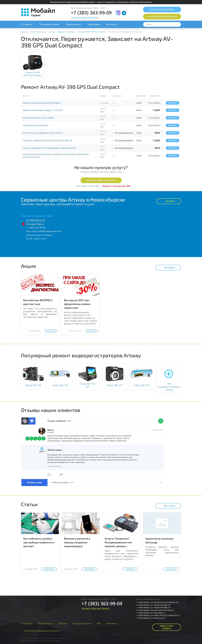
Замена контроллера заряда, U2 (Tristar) (43, 110)
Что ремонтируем (49, 24)
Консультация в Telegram (39, 235)
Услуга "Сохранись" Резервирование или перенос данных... (118, 542)
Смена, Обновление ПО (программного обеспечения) (49, 148)
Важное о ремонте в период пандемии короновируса (77, 542)
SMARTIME (38, 641)
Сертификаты (45, 623)
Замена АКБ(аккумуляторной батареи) (42, 103)
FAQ (99, 623)
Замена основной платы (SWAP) (38, 118)
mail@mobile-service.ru (50, 231)
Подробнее (51, 331)
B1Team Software (52, 641)
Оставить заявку (162, 16)
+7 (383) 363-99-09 (91, 13)
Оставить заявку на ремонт (101, 180)
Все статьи (167, 506)
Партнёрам (94, 24)
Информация (74, 24)
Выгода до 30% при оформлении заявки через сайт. (77, 304)
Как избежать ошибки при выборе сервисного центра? (39, 542)
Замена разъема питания (35, 125)
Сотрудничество (82, 623)
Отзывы (63, 623)
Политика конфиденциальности (42, 631)
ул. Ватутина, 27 (36, 220)
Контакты (111, 24)
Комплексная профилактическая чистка (43, 133)
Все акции (167, 268)
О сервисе (27, 24)
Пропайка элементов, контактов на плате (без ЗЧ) (47, 140)
